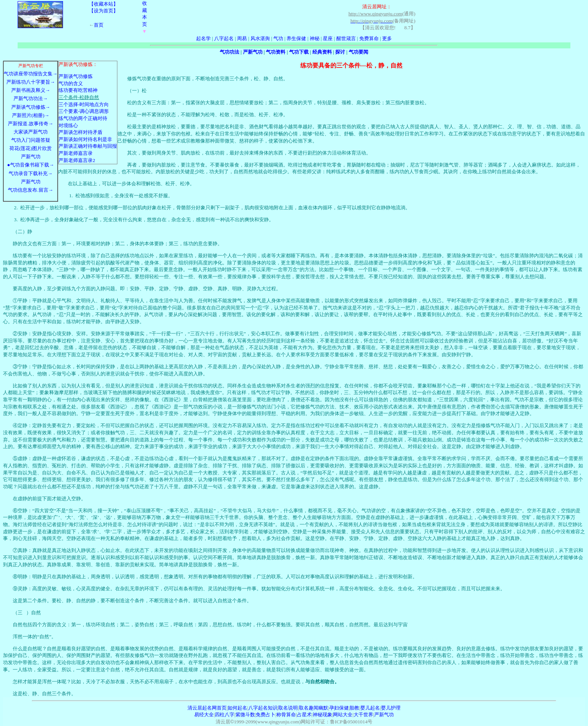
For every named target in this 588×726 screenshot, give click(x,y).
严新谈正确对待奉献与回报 (88, 146)
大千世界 (363, 715)
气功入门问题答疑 (31, 140)
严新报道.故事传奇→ (30, 124)
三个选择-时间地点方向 (84, 104)
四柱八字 (225, 715)
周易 (242, 38)
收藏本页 (145, 17)
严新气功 (253, 52)
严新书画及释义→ (31, 90)
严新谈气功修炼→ (31, 107)
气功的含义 (71, 83)
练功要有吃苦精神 (78, 90)
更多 (387, 38)
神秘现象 (322, 715)
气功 (278, 38)
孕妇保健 (339, 708)
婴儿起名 (370, 708)
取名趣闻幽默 (313, 708)
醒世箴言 (346, 38)
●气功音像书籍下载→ (31, 165)
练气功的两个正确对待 (83, 118)
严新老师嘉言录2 (77, 160)
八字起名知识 (263, 708)
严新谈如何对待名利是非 (85, 139)
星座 (328, 38)
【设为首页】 (103, 11)
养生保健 (296, 38)
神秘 (315, 38)
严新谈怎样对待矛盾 (80, 132)
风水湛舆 (260, 38)
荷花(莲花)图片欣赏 (31, 148)
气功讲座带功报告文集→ (31, 74)
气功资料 (276, 52)
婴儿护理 (391, 708)
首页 (99, 25)
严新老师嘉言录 (76, 153)
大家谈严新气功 (31, 132)
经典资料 (322, 52)
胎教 (354, 708)
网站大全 (343, 715)
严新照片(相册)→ (31, 115)
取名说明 (288, 708)
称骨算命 (286, 715)
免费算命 (369, 38)
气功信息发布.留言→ (30, 190)
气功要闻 (358, 52)
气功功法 (229, 52)
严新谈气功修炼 (76, 76)
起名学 (203, 38)
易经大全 (204, 715)
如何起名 (237, 708)
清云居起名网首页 (207, 708)
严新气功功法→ (31, 98)
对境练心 (68, 125)
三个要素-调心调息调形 (84, 111)
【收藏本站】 (103, 4)
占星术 (304, 715)
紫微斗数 (245, 715)
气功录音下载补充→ (31, 173)
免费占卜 (265, 715)
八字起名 (224, 38)
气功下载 (299, 52)
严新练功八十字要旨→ (31, 82)
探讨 (340, 52)
